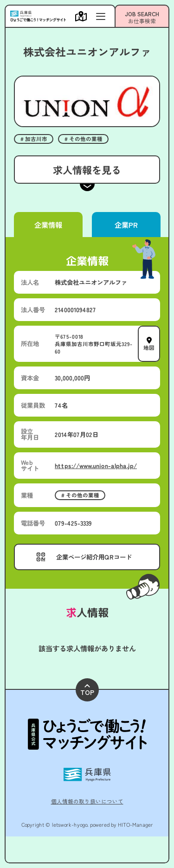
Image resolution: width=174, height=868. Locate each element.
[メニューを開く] (83, 16)
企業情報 (48, 225)
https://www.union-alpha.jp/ (96, 465)
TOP (87, 691)
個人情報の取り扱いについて (87, 801)
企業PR (126, 225)
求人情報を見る (87, 170)
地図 (149, 347)
